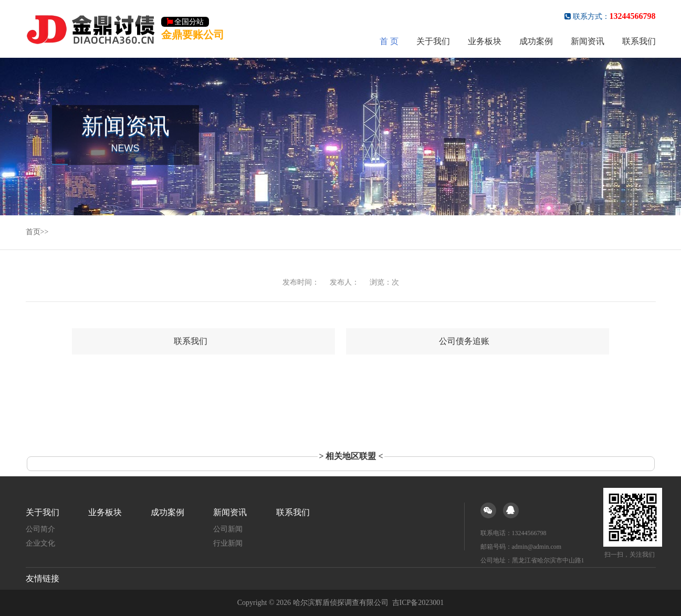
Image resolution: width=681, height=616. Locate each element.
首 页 (389, 41)
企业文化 (40, 543)
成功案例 (536, 41)
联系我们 (639, 41)
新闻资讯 (588, 41)
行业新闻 (228, 543)
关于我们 (433, 41)
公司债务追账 (464, 341)
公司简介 (40, 529)
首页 (33, 232)
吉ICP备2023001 (418, 603)
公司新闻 (228, 529)
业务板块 (485, 41)
